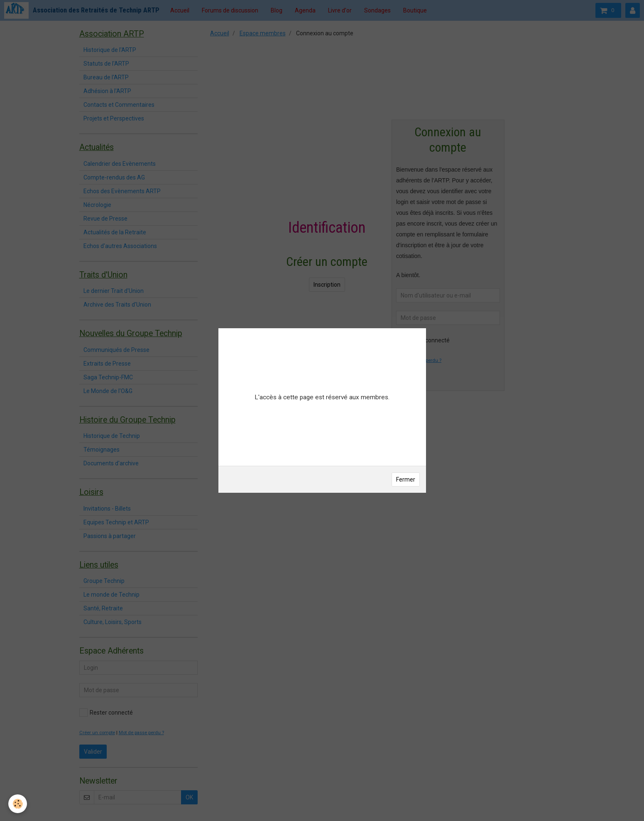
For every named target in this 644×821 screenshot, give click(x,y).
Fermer (406, 479)
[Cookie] (18, 804)
